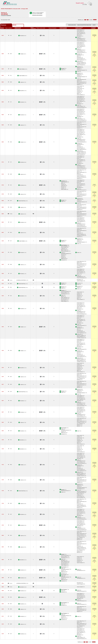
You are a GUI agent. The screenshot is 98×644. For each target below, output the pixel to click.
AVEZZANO (22, 91)
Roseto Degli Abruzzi (80, 60)
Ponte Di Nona (63, 247)
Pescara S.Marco (80, 40)
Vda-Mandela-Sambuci (81, 70)
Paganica (78, 84)
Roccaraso (79, 280)
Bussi (78, 158)
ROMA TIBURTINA (22, 201)
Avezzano (78, 67)
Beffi (78, 174)
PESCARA (22, 36)
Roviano (62, 255)
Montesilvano (79, 55)
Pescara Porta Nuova (80, 41)
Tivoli (78, 72)
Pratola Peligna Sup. (80, 80)
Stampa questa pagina (72, 25)
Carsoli (78, 69)
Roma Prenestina (64, 246)
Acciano (78, 126)
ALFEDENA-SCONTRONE (21, 280)
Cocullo (78, 87)
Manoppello (79, 36)
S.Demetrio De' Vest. (80, 83)
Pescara (78, 54)
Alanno (78, 35)
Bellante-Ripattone (80, 337)
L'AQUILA (22, 82)
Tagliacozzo (79, 68)
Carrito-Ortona (79, 89)
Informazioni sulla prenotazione (37, 15)
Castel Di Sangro (80, 281)
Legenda (94, 25)
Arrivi (15, 25)
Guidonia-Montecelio (65, 251)
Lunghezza (63, 249)
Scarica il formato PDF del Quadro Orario (84, 25)
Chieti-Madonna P (80, 39)
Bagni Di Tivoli (63, 250)
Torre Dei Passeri (80, 32)
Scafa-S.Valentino (80, 34)
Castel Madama (79, 489)
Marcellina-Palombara (81, 491)
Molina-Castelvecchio (80, 82)
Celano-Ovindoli (80, 95)
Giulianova (79, 61)
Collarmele (79, 91)
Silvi (78, 56)
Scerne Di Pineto (80, 59)
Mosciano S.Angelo (80, 62)
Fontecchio (79, 175)
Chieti (78, 37)
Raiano (78, 81)
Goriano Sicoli (79, 86)
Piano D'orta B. (79, 100)
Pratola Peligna (79, 30)
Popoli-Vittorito (79, 31)
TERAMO (22, 54)
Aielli (78, 94)
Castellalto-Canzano (80, 64)
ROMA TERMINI (22, 69)
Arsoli (62, 256)
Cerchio (78, 92)
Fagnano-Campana (80, 176)
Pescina (78, 90)
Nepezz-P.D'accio (80, 65)
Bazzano (78, 387)
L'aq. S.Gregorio (80, 266)
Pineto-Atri (79, 57)
